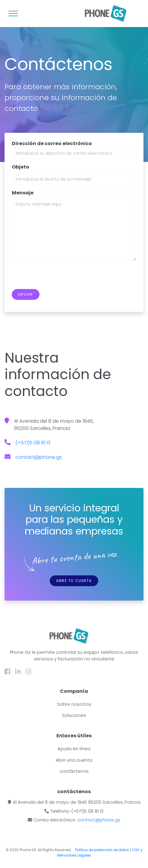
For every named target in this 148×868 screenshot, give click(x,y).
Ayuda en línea (74, 749)
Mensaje (23, 193)
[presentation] (58, 277)
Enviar (26, 294)
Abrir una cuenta (74, 760)
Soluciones (74, 715)
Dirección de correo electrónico (52, 143)
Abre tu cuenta (74, 581)
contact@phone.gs (39, 457)
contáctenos (74, 771)
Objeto (20, 167)
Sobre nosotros (74, 704)
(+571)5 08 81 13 (33, 443)
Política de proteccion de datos (102, 850)
